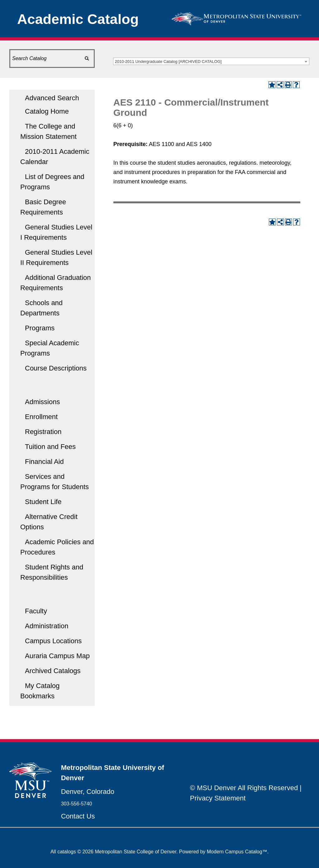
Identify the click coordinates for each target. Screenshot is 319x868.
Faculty (36, 611)
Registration (43, 432)
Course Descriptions (56, 368)
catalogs (67, 852)
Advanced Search (52, 98)
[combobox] (211, 61)
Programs (40, 328)
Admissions (42, 402)
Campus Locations (53, 641)
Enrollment (41, 417)
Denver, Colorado (88, 792)
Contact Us (78, 816)
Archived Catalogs (53, 671)
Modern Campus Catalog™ (237, 852)
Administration (47, 626)
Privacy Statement (218, 798)
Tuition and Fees (50, 447)
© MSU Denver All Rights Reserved (244, 788)
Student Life (43, 502)
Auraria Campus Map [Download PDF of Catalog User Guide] (57, 656)
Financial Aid (44, 462)
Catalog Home (47, 111)
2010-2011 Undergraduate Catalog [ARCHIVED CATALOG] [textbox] (168, 61)
